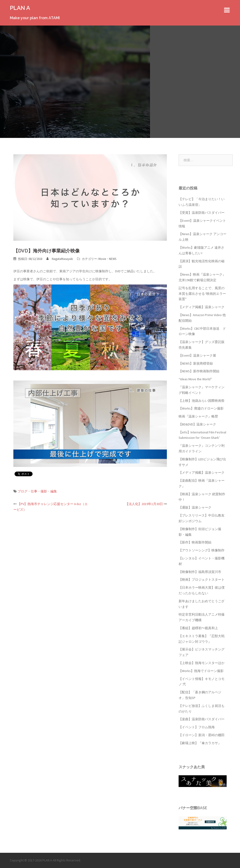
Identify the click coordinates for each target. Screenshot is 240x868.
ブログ (22, 491)
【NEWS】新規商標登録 (196, 363)
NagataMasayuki (62, 259)
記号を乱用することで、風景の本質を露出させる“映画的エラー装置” (202, 294)
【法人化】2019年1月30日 (144, 504)
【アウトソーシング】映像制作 (202, 550)
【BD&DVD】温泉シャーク (197, 424)
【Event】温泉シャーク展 (197, 355)
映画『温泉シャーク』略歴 (198, 416)
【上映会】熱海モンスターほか (202, 663)
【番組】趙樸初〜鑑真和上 (198, 628)
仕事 (34, 491)
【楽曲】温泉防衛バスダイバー (202, 719)
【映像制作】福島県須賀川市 (200, 572)
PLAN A (20, 8)
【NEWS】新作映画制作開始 (199, 371)
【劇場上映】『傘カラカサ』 (200, 743)
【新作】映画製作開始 (195, 542)
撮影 (44, 491)
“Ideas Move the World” (195, 379)
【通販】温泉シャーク (195, 507)
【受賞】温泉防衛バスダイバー (202, 213)
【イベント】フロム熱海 (197, 727)
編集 (54, 491)
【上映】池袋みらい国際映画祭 (202, 401)
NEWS (113, 259)
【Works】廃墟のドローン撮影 (201, 408)
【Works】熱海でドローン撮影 (201, 671)
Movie (102, 259)
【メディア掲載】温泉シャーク (202, 307)
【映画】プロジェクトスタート (202, 580)
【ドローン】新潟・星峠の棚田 (202, 735)
